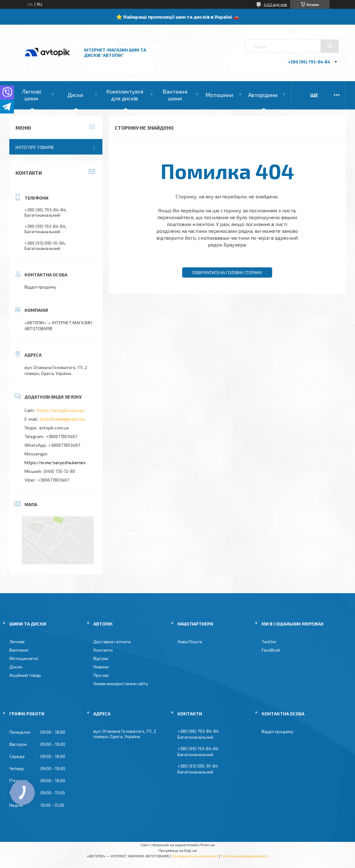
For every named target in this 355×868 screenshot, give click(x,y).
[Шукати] (330, 46)
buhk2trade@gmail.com (63, 419)
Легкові (17, 642)
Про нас (101, 675)
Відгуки (101, 658)
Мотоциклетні (24, 658)
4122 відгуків (275, 4)
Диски (75, 95)
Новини (101, 667)
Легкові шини (31, 95)
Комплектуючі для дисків (125, 95)
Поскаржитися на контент (195, 856)
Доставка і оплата (112, 642)
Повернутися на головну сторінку (227, 273)
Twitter (269, 642)
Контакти (103, 650)
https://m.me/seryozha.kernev (55, 462)
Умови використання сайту (121, 683)
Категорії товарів (35, 147)
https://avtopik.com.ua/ (61, 410)
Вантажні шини (175, 95)
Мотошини (219, 95)
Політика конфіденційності (245, 856)
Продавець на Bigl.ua (178, 850)
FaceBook (271, 650)
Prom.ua (208, 845)
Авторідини (263, 95)
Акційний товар (25, 675)
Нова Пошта (190, 642)
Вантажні (19, 650)
